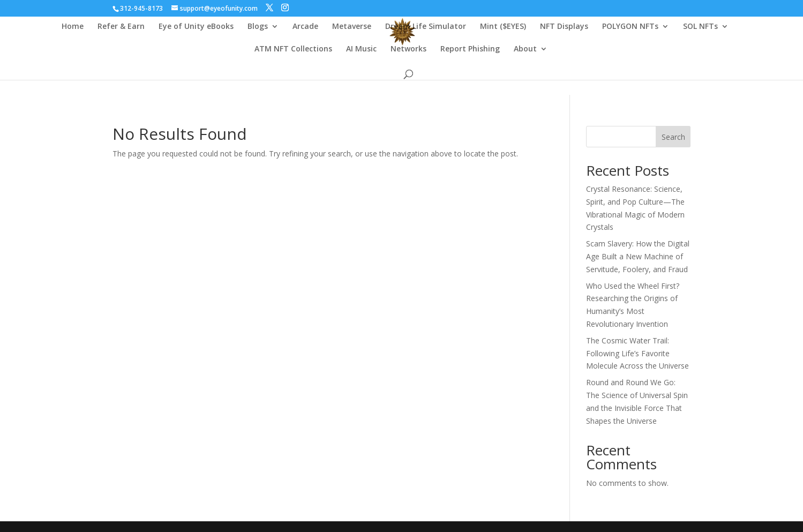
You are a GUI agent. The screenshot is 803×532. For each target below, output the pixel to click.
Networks (408, 49)
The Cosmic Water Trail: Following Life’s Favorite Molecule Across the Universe (637, 353)
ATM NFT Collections (293, 49)
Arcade (305, 27)
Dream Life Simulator (426, 27)
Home (73, 27)
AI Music (361, 49)
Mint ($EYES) (503, 27)
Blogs (258, 27)
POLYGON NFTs (630, 27)
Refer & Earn (121, 27)
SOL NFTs (700, 27)
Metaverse (352, 27)
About (525, 49)
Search (673, 137)
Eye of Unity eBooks (196, 27)
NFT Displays (564, 27)
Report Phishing (470, 49)
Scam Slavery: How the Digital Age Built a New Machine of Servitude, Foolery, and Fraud (638, 256)
